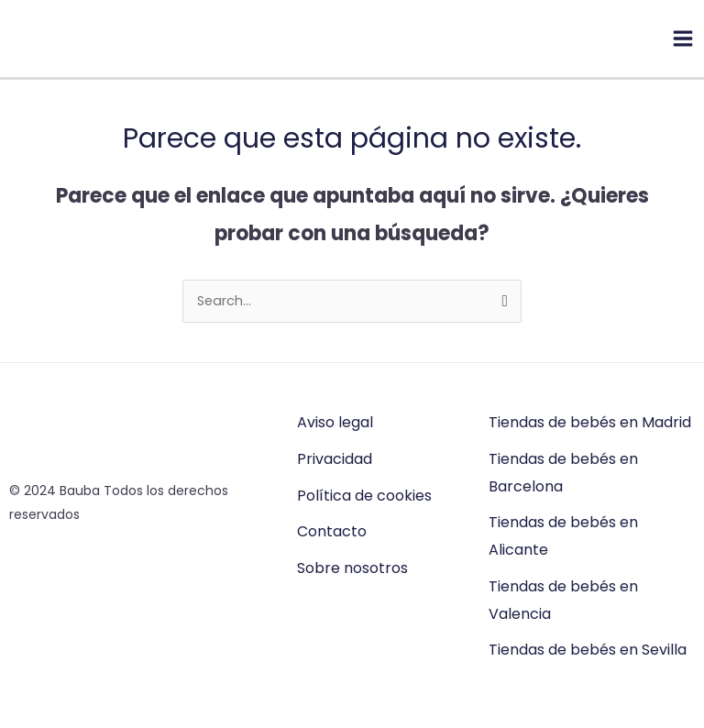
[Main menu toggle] (683, 39)
